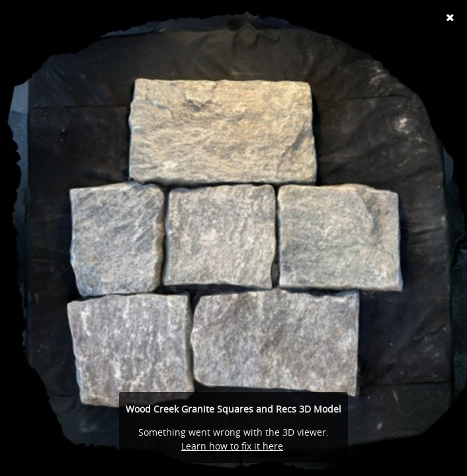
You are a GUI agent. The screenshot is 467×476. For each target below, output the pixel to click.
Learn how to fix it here (232, 446)
